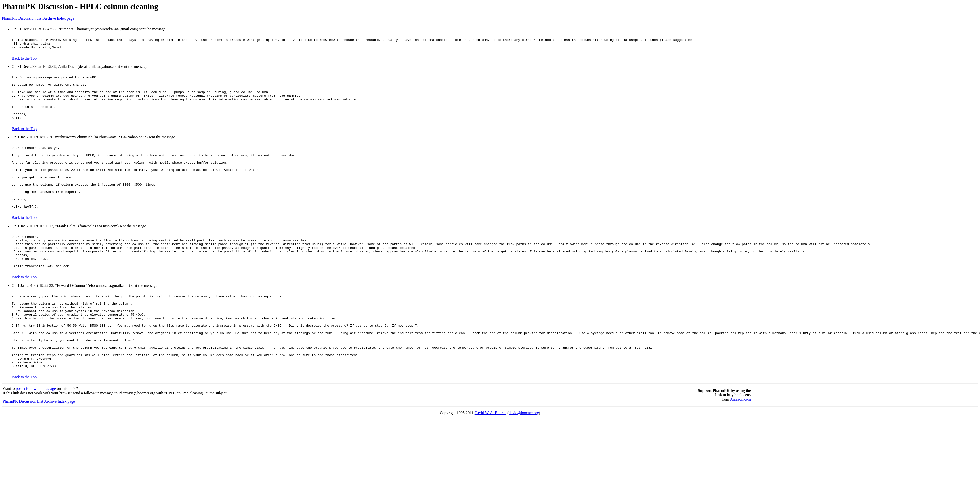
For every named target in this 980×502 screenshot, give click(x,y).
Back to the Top (24, 62)
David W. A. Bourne (490, 465)
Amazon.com (740, 451)
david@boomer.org (524, 465)
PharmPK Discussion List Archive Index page (38, 18)
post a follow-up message (36, 441)
